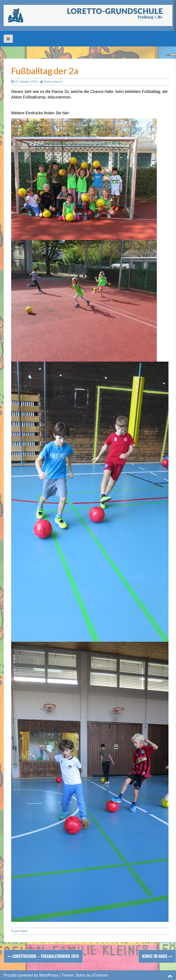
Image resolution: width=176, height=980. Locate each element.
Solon (80, 975)
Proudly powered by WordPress (31, 975)
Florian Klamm (53, 82)
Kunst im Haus (157, 956)
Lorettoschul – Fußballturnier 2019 (43, 956)
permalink (21, 931)
